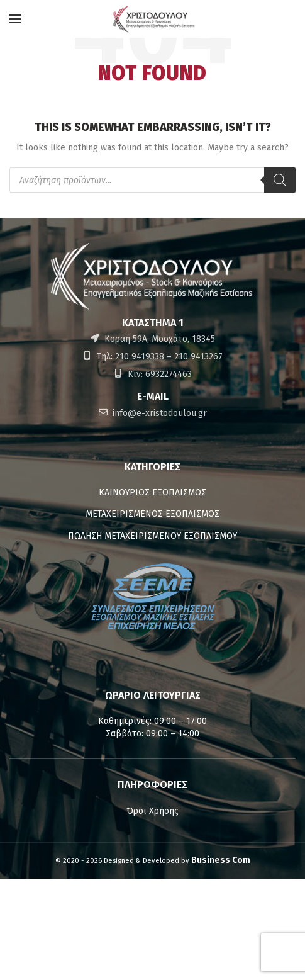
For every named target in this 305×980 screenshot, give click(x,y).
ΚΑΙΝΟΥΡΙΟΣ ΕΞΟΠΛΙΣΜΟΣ (152, 493)
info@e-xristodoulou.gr (158, 413)
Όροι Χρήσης (152, 811)
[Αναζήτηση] (280, 180)
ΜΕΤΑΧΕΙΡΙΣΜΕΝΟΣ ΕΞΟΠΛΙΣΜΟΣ (152, 514)
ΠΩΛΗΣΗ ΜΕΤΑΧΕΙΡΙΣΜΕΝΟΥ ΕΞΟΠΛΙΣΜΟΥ (152, 536)
